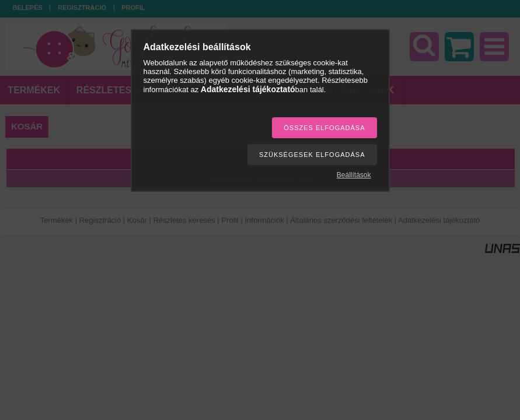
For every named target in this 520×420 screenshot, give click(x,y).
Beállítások (354, 175)
